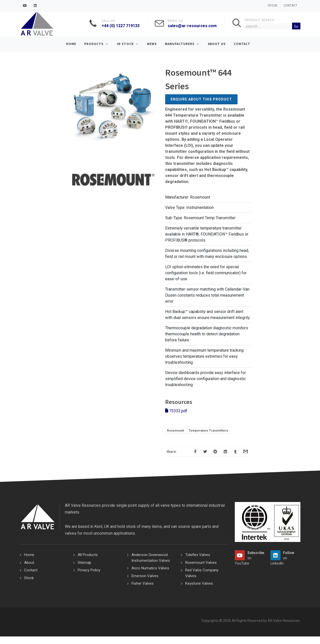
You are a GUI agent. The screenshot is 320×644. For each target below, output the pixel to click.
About (29, 563)
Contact (290, 6)
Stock (272, 6)
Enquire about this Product (201, 99)
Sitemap (84, 563)
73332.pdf (176, 411)
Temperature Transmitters (208, 430)
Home (29, 555)
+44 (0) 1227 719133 (121, 26)
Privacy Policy (89, 570)
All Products (88, 555)
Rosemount (175, 430)
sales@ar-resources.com (192, 26)
